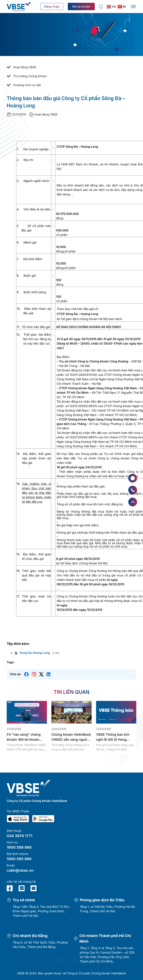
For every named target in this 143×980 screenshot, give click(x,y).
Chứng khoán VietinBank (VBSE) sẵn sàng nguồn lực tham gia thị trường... (71, 737)
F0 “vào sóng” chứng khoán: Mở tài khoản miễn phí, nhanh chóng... (26, 737)
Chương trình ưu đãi (27, 85)
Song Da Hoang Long (32, 653)
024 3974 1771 (20, 836)
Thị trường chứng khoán (30, 76)
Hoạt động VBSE (25, 67)
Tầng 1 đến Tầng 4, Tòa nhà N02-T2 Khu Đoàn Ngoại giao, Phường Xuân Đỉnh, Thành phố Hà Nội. (41, 911)
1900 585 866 (19, 859)
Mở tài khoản (81, 7)
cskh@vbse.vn (20, 870)
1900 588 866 (19, 847)
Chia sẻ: (15, 674)
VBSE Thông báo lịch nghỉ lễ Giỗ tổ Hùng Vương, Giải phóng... (113, 737)
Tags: (11, 662)
